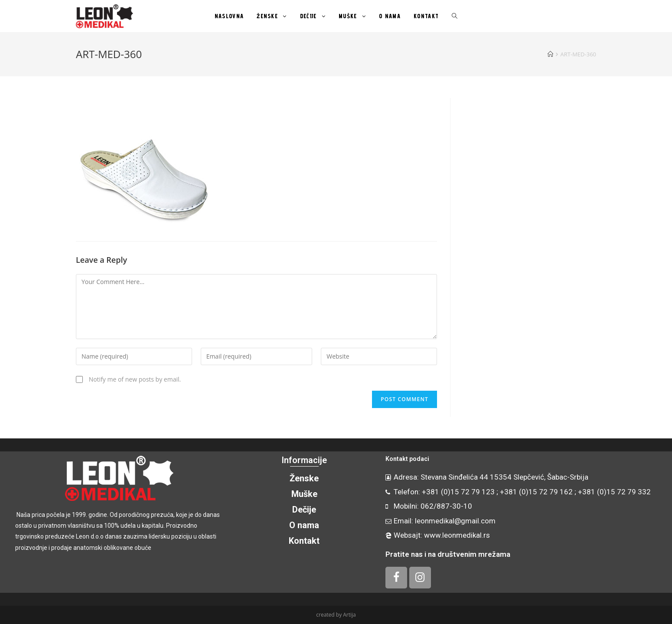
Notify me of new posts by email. (135, 379)
